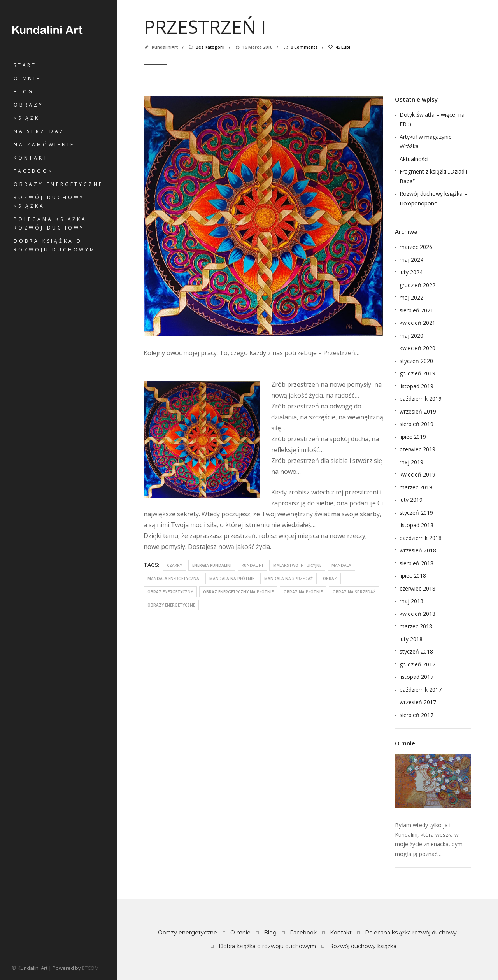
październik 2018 (421, 538)
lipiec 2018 (413, 576)
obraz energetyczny (170, 592)
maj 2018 (411, 601)
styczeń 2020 (416, 361)
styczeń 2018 (416, 651)
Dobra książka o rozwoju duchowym (55, 245)
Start (25, 65)
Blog (24, 92)
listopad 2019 (416, 386)
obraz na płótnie (303, 592)
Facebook (33, 171)
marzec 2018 (416, 626)
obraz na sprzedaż (354, 592)
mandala (341, 565)
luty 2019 (411, 500)
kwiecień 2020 (417, 348)
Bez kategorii (210, 47)
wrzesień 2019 (418, 411)
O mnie (27, 78)
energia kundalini (212, 565)
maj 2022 (411, 297)
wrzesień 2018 (418, 550)
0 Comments (300, 47)
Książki (28, 118)
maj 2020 (411, 336)
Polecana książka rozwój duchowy (50, 224)
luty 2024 (411, 272)
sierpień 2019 (416, 424)
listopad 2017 (416, 677)
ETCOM (90, 968)
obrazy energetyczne (171, 605)
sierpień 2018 (416, 563)
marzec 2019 (416, 487)
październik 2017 (421, 690)
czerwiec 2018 (417, 588)
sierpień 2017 (416, 715)
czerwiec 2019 (417, 449)
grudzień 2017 (417, 664)
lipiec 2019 (413, 437)
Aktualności (414, 159)
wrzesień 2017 (418, 702)
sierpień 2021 (416, 310)
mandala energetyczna (173, 579)
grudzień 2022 (417, 285)
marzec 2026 (416, 247)
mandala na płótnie (232, 579)
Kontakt (31, 158)
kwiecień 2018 (417, 614)
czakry (174, 565)
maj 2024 (411, 260)
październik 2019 (421, 399)
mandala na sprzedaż (288, 579)
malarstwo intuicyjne (297, 565)
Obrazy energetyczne (58, 184)
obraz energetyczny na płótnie (238, 592)
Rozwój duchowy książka (49, 202)
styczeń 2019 (416, 513)
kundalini (252, 565)
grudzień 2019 (417, 373)
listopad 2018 (416, 525)
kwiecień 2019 (417, 474)
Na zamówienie (44, 145)
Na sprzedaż (39, 131)
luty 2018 (411, 639)
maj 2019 (411, 462)
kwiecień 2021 (417, 323)
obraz (330, 579)
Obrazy (29, 105)
